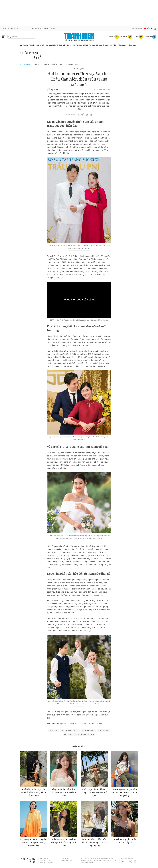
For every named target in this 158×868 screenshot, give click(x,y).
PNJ (62, 731)
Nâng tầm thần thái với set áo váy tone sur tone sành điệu (64, 792)
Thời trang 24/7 (26, 64)
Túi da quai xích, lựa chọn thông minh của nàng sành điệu (64, 842)
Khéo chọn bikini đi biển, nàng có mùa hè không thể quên (94, 792)
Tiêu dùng (122, 45)
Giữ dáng (37, 64)
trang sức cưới (88, 731)
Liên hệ (52, 29)
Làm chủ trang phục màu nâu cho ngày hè (124, 841)
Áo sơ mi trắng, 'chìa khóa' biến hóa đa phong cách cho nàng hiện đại (94, 842)
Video (115, 45)
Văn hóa (79, 45)
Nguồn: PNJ (55, 90)
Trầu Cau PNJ (104, 731)
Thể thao (92, 45)
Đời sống (45, 45)
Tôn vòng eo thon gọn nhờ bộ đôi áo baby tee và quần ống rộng (124, 792)
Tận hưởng (69, 64)
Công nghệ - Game (103, 45)
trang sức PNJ (72, 731)
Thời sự (26, 45)
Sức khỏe (53, 45)
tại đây (99, 724)
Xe (111, 45)
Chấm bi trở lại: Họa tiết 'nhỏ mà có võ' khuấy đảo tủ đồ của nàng (34, 792)
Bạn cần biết (37, 29)
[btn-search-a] (10, 37)
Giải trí (85, 45)
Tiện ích (45, 29)
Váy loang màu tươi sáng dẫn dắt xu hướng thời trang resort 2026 (34, 842)
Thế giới (32, 45)
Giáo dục (66, 45)
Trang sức (53, 731)
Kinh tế (39, 45)
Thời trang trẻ (131, 45)
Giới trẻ (59, 45)
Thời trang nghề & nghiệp (53, 64)
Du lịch (73, 45)
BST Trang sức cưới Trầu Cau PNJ (79, 735)
